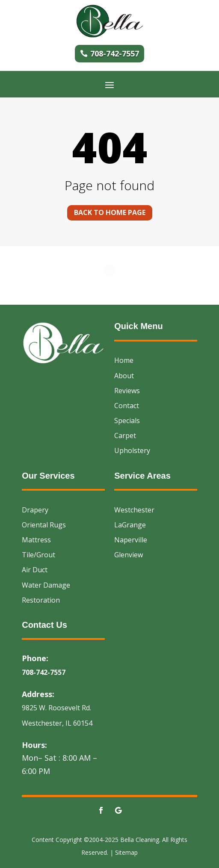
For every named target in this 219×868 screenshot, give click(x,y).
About (124, 376)
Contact (127, 406)
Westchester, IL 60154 (57, 723)
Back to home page (110, 212)
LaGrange (130, 525)
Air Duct (35, 570)
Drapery (35, 510)
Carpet (125, 435)
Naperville (131, 540)
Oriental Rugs (44, 525)
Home (124, 360)
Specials (127, 421)
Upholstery (132, 450)
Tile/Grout (38, 555)
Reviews (127, 391)
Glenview (129, 555)
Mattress (36, 540)
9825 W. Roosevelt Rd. (56, 708)
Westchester (134, 510)
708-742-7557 (115, 53)
